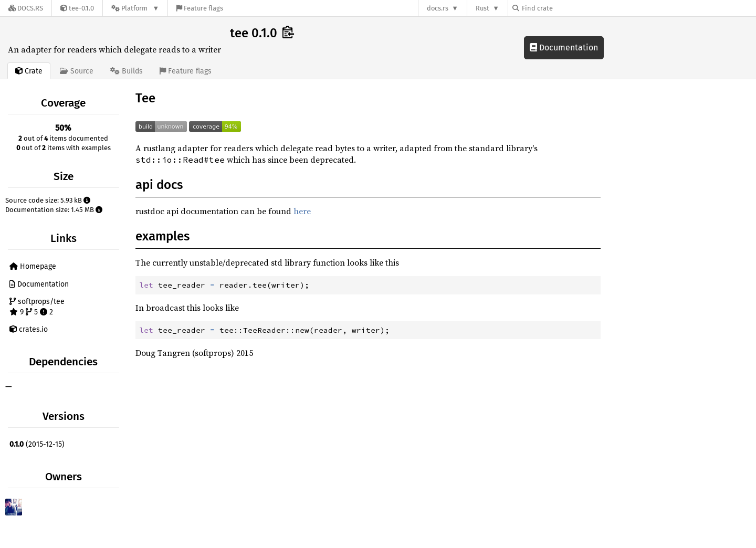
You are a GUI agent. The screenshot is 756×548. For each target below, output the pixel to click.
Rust (482, 8)
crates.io (29, 329)
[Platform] (135, 8)
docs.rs (438, 8)
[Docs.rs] (26, 8)
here (302, 211)
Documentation (564, 48)
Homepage (33, 266)
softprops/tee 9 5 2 (37, 307)
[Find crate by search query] (565, 8)
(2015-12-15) (37, 444)
